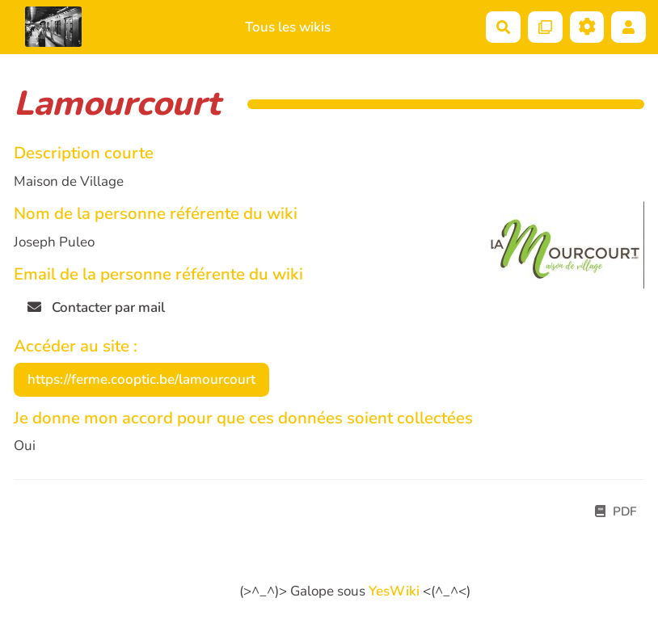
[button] (628, 27)
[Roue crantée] (587, 27)
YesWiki (394, 591)
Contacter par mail (96, 307)
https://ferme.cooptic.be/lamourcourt (141, 379)
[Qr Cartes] (545, 27)
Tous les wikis (288, 27)
